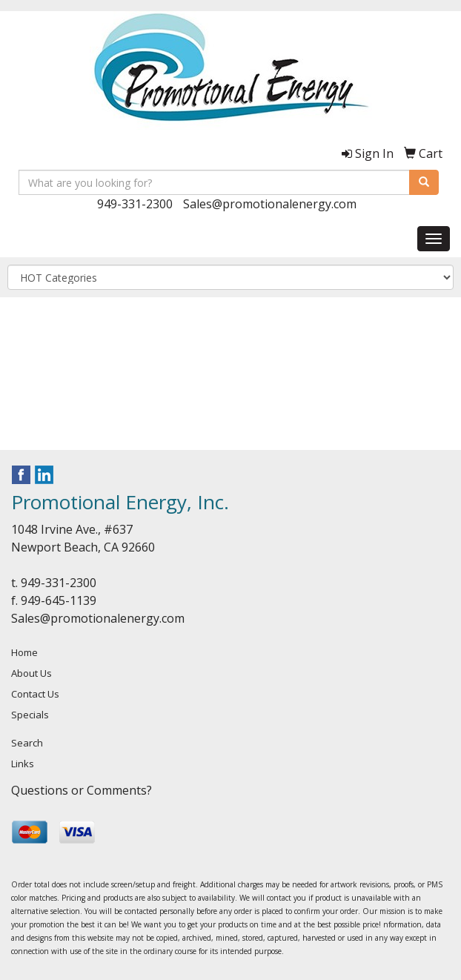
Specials (30, 715)
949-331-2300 (135, 204)
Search (27, 743)
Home (24, 652)
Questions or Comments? (82, 790)
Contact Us (35, 694)
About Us (31, 673)
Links (23, 764)
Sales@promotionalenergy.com (270, 204)
